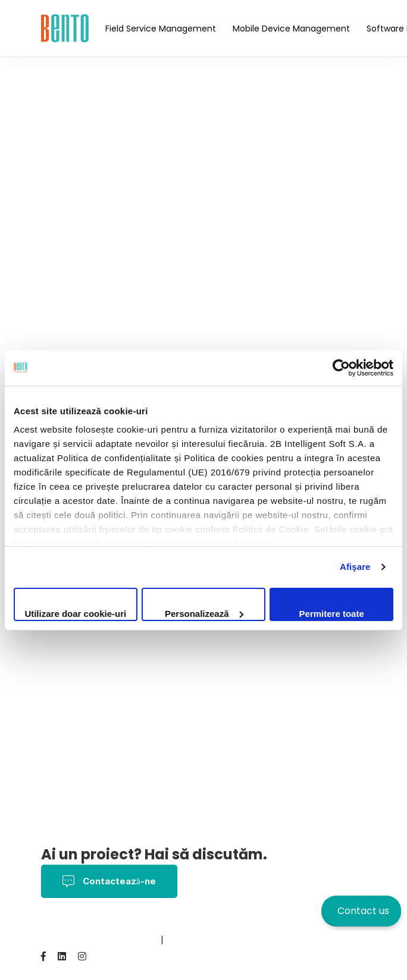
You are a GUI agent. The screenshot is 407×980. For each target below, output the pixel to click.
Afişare (355, 567)
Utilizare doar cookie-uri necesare (75, 615)
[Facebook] (43, 956)
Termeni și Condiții (169, 923)
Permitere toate (332, 614)
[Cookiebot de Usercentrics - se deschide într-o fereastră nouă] (341, 368)
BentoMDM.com (122, 940)
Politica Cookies (256, 923)
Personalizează (204, 614)
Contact (61, 940)
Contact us (363, 911)
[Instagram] (82, 956)
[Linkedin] (62, 956)
